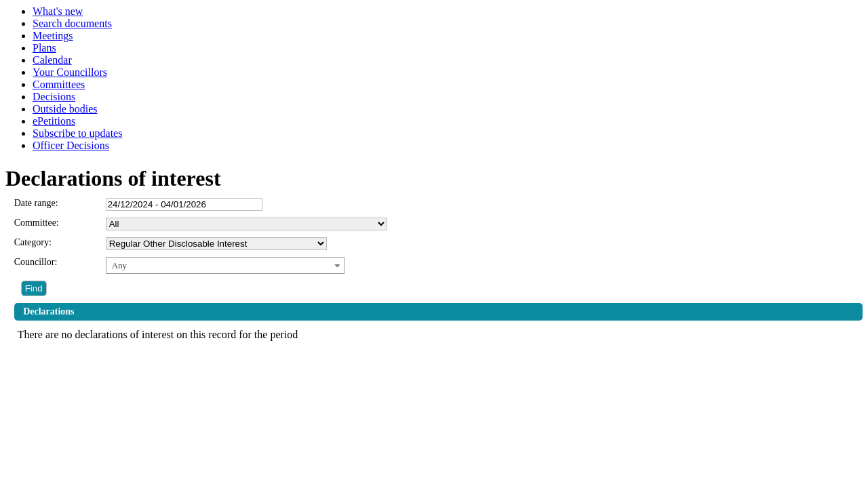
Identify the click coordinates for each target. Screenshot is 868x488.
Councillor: (36, 262)
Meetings (53, 36)
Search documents (72, 23)
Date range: (36, 203)
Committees (59, 84)
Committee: (37, 223)
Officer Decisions (71, 145)
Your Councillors (70, 72)
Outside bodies (65, 109)
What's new (58, 11)
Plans (44, 48)
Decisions (54, 97)
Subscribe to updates (77, 133)
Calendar (52, 60)
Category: (33, 242)
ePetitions (54, 121)
